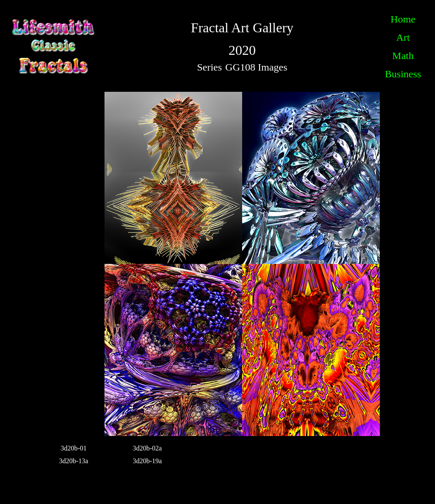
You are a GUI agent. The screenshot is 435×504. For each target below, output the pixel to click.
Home (403, 19)
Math (403, 56)
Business (403, 74)
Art (403, 37)
